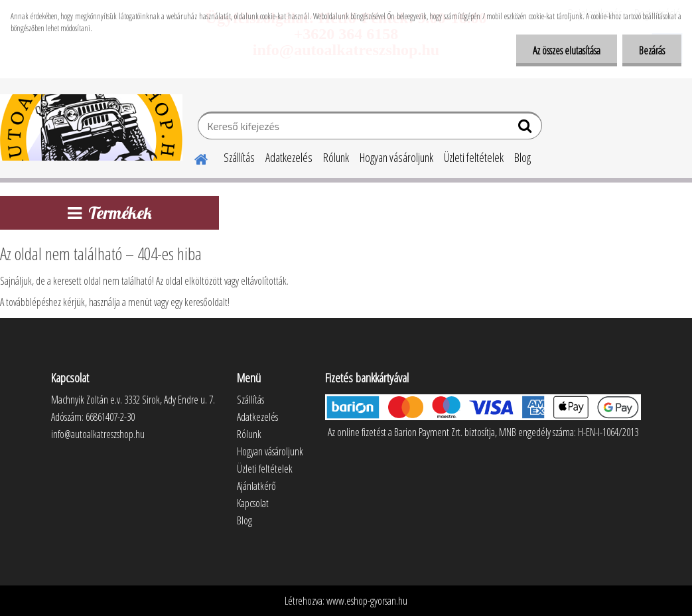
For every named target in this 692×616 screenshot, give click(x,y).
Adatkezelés (289, 157)
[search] (526, 129)
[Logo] (91, 127)
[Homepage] (193, 157)
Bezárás (652, 50)
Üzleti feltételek (474, 157)
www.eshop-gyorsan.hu (367, 601)
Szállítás (239, 157)
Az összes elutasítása (567, 50)
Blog (522, 157)
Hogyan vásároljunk (396, 157)
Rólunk (336, 157)
